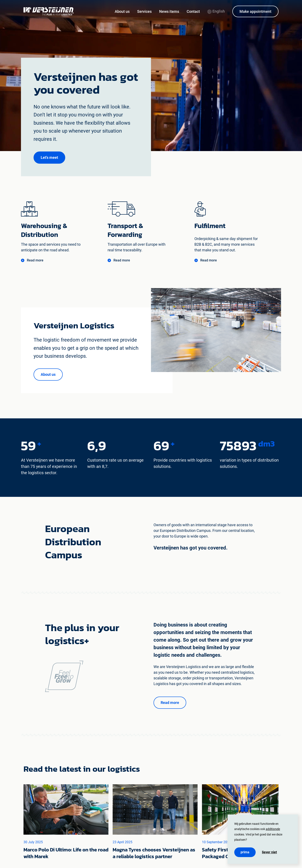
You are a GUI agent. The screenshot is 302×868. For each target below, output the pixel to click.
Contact (193, 11)
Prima (245, 852)
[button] (49, 158)
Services (144, 11)
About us (122, 11)
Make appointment (255, 11)
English (216, 11)
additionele (273, 829)
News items (169, 11)
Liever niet (269, 852)
